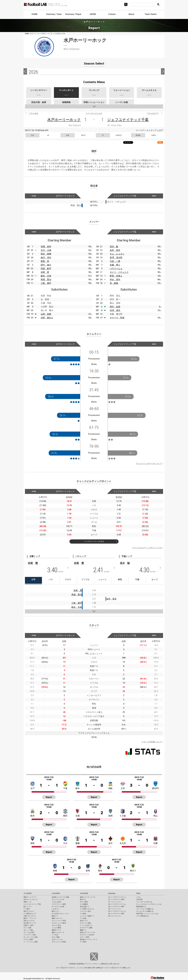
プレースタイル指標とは (145, 909)
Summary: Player (73, 14)
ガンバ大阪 (27, 928)
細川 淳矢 (46, 258)
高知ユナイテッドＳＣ (88, 932)
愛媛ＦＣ (83, 930)
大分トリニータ (57, 939)
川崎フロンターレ (30, 916)
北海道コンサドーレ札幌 (60, 897)
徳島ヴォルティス (58, 932)
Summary (112, 893)
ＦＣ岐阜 (83, 914)
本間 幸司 (46, 247)
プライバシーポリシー (92, 964)
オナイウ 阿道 (117, 318)
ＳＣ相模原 (84, 904)
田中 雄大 (46, 265)
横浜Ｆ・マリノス (30, 918)
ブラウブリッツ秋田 (59, 904)
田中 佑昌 (115, 307)
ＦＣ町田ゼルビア (30, 914)
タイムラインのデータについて (149, 463)
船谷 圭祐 (46, 276)
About (131, 14)
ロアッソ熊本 (85, 937)
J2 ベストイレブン (115, 909)
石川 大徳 (46, 250)
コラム (139, 897)
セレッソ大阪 (28, 930)
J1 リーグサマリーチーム (117, 897)
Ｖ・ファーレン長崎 (31, 942)
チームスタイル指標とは (145, 911)
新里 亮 (45, 261)
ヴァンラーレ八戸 (58, 899)
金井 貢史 (115, 250)
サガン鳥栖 (56, 937)
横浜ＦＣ (55, 916)
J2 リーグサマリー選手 (116, 907)
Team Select (151, 14)
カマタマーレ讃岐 (86, 928)
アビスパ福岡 (28, 939)
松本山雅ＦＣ (85, 907)
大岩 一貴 (115, 261)
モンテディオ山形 (58, 907)
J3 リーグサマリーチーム (117, 911)
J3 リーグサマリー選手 (116, 914)
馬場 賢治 (46, 280)
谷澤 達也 (115, 310)
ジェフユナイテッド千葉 (128, 120)
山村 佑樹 (46, 314)
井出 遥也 (115, 280)
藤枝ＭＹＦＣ (56, 930)
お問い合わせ (114, 964)
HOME (35, 14)
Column (112, 14)
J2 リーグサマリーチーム (117, 904)
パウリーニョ (116, 269)
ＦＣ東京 (27, 909)
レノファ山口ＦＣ (86, 925)
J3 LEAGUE (84, 893)
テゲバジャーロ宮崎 (59, 942)
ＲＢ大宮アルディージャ (60, 914)
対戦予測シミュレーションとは (147, 914)
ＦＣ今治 (55, 935)
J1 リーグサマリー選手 (116, 899)
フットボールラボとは (144, 902)
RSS (160, 142)
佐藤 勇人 (115, 265)
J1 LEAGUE (28, 893)
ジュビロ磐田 (56, 928)
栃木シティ (56, 911)
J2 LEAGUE (56, 893)
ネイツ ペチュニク (119, 272)
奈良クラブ (84, 921)
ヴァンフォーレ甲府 (59, 921)
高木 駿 (114, 247)
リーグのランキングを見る (94, 541)
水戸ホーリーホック (64, 120)
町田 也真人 (116, 276)
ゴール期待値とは (143, 916)
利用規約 (73, 964)
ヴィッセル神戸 (29, 932)
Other (138, 893)
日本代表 (139, 899)
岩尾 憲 (45, 272)
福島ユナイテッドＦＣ (88, 897)
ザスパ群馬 (84, 902)
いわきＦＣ (56, 909)
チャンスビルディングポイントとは (147, 548)
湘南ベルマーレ (57, 918)
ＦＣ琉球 (83, 942)
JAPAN (93, 14)
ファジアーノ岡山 (30, 935)
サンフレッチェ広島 (31, 937)
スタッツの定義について (152, 742)
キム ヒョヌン (117, 254)
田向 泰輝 (46, 254)
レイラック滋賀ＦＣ (87, 916)
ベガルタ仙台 (56, 902)
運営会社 (105, 964)
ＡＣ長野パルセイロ (87, 909)
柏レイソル (27, 907)
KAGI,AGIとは (141, 907)
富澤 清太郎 (116, 258)
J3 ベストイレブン (115, 916)
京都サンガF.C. (29, 925)
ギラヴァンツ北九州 (87, 935)
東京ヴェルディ (29, 911)
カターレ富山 (56, 925)
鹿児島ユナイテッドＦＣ (89, 939)
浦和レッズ (27, 902)
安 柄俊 (114, 283)
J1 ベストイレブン (115, 902)
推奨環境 (80, 964)
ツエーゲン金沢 (85, 911)
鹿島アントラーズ (30, 897)
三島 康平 (46, 283)
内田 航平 (46, 269)
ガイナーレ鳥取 (85, 923)
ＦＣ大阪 (83, 918)
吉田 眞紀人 (47, 318)
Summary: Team (54, 14)
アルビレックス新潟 (59, 923)
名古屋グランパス (30, 923)
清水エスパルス (29, 921)
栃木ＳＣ (83, 899)
